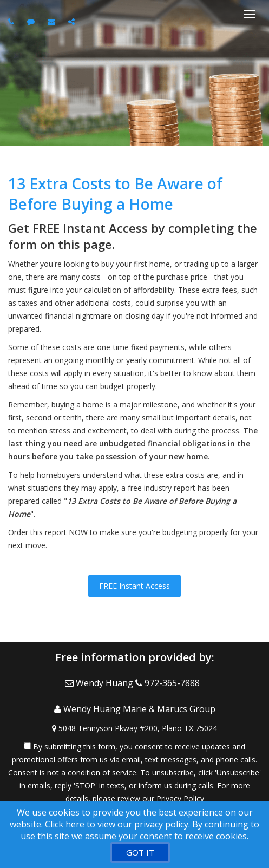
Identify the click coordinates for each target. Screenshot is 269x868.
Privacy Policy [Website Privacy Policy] (180, 798)
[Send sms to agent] (32, 21)
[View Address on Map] (134, 728)
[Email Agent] (100, 683)
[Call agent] (12, 21)
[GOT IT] (140, 852)
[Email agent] (53, 21)
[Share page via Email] (73, 21)
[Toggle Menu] (250, 14)
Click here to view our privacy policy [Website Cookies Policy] (117, 824)
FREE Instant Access (134, 586)
